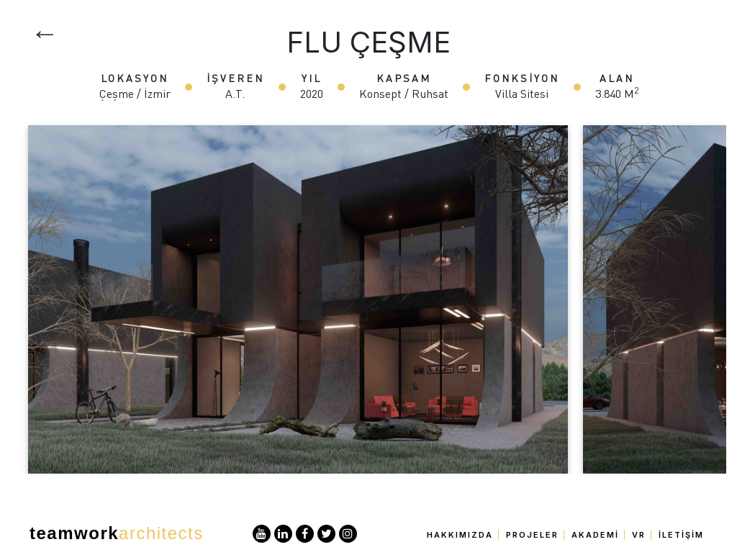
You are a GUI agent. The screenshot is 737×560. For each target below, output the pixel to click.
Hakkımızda (460, 535)
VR (639, 535)
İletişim (681, 535)
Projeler (532, 535)
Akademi (595, 535)
